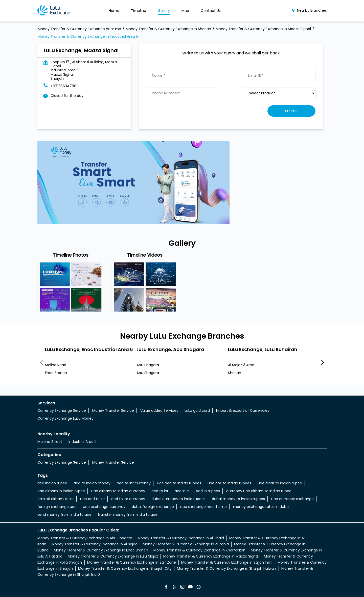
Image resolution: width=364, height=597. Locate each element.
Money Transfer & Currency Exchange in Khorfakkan (199, 550)
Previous (41, 363)
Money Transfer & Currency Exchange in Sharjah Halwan (226, 568)
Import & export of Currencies (243, 410)
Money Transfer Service (113, 410)
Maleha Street (50, 442)
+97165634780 (63, 86)
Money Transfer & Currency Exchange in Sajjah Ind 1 (227, 562)
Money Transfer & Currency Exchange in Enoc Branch (101, 550)
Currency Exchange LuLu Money (65, 418)
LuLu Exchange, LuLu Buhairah (263, 349)
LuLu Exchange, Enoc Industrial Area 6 (89, 349)
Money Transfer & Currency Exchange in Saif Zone (132, 562)
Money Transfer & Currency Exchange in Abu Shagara (85, 538)
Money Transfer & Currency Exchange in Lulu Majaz (113, 556)
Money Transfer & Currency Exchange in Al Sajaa (95, 544)
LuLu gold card (197, 410)
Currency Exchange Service (62, 410)
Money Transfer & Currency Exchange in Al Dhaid (181, 538)
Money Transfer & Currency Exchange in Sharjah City (125, 568)
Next (323, 363)
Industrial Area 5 (83, 442)
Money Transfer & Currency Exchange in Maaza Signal (211, 556)
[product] (279, 93)
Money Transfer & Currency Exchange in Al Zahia (186, 544)
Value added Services (159, 410)
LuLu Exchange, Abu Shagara (170, 349)
